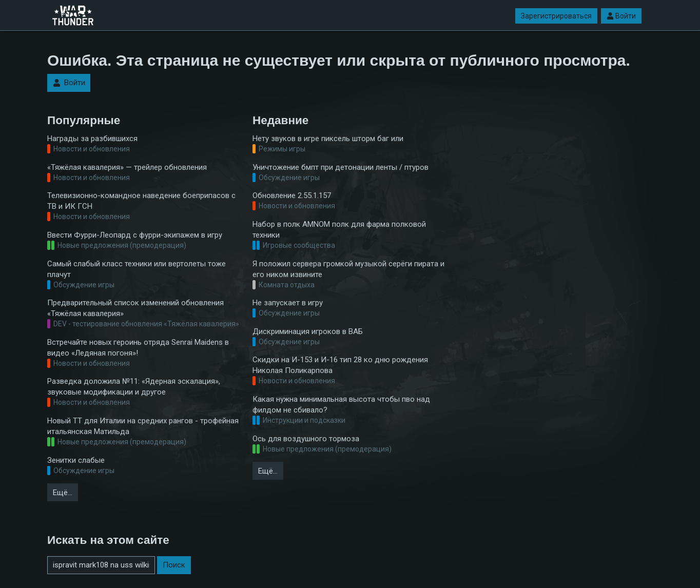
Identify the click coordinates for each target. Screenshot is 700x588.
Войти (621, 16)
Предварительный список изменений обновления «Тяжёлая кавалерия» (135, 308)
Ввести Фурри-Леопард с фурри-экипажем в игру (135, 235)
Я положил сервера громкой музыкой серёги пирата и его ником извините (348, 269)
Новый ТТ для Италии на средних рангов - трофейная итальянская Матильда (143, 426)
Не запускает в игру (288, 303)
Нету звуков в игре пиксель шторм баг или (328, 139)
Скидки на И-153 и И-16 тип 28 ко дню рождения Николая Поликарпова (340, 365)
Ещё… (63, 493)
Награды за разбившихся (92, 139)
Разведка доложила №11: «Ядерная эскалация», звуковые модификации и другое (134, 387)
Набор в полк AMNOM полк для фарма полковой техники (339, 230)
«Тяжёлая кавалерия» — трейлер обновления (127, 167)
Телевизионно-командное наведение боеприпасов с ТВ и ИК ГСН (141, 201)
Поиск (174, 565)
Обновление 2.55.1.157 (292, 195)
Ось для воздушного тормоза (306, 439)
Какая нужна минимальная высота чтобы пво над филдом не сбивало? (341, 405)
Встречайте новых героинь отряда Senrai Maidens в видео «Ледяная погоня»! (138, 348)
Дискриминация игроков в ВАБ (308, 331)
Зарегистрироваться (556, 16)
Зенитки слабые (76, 460)
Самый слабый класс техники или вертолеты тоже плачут (137, 269)
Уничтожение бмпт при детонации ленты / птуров (341, 167)
